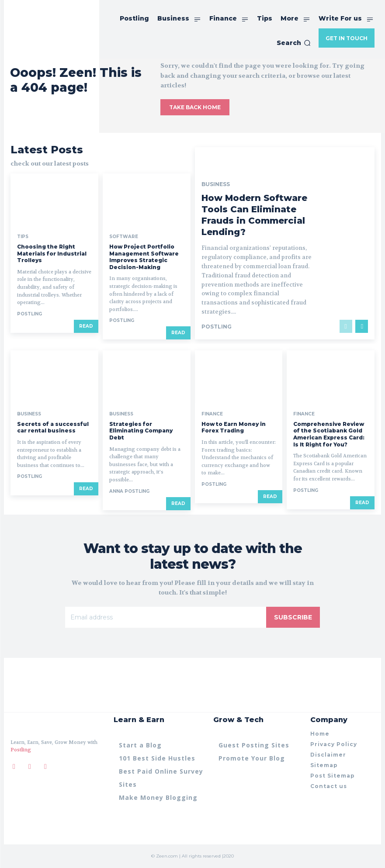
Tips (23, 237)
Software (124, 237)
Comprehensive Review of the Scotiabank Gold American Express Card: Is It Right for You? (329, 434)
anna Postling (129, 491)
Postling (21, 750)
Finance (212, 414)
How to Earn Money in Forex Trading (234, 427)
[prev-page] (346, 326)
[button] (294, 43)
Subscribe (293, 617)
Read (86, 326)
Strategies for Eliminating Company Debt (141, 431)
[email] (166, 617)
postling (29, 314)
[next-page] (362, 326)
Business (216, 184)
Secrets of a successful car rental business (53, 427)
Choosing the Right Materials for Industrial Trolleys (52, 253)
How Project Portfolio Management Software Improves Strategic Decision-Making (144, 257)
